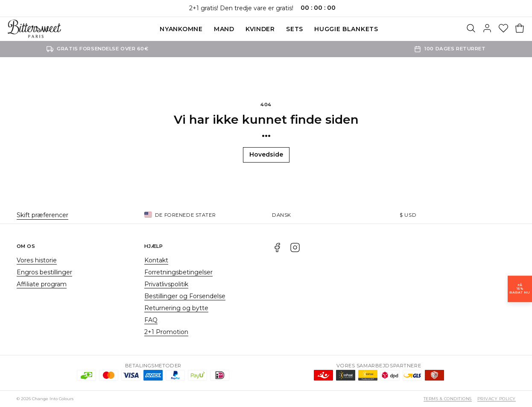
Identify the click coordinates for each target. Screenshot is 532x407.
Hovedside (266, 154)
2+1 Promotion (166, 332)
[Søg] (471, 29)
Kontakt (156, 260)
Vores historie (37, 260)
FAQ (151, 320)
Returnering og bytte (176, 308)
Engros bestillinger (44, 272)
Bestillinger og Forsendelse (185, 296)
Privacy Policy (497, 399)
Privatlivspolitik (166, 284)
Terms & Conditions (448, 399)
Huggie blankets (346, 29)
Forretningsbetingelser (178, 272)
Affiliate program (42, 284)
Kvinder (260, 29)
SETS (295, 29)
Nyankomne (181, 29)
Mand (224, 29)
